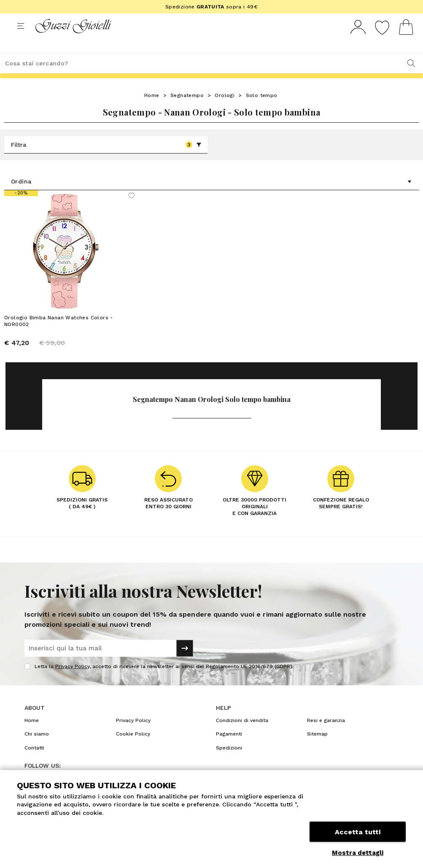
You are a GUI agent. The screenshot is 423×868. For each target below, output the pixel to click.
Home (152, 111)
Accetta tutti (358, 833)
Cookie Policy (133, 749)
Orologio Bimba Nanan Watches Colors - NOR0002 (59, 337)
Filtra (106, 160)
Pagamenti (229, 749)
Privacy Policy (72, 682)
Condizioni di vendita (242, 736)
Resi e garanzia (326, 736)
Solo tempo (262, 111)
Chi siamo (37, 749)
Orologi (225, 111)
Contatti (34, 763)
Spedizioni (229, 763)
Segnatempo (187, 111)
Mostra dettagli (358, 853)
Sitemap (317, 749)
